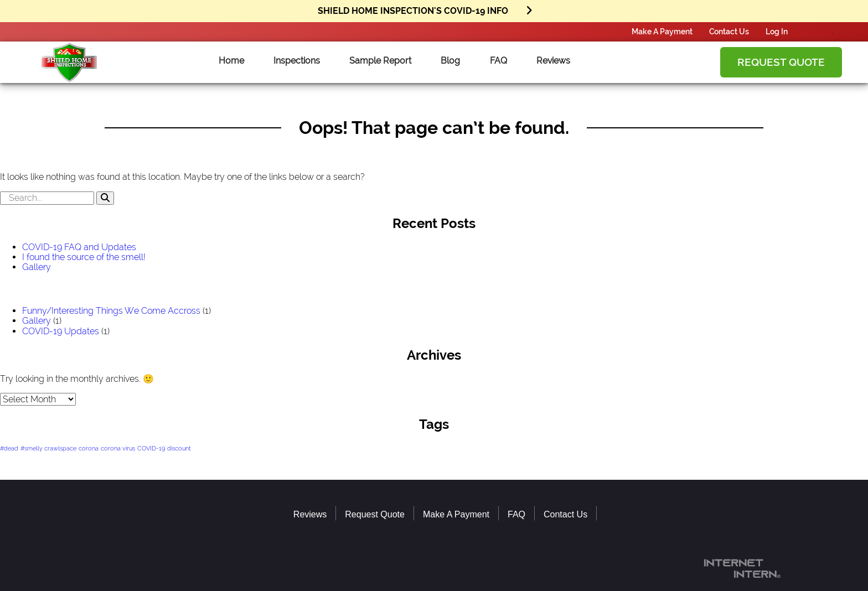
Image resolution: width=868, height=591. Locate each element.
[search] (434, 198)
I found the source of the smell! (84, 257)
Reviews (553, 61)
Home (231, 61)
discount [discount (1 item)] (179, 448)
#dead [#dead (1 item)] (9, 448)
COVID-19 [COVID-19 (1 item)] (151, 448)
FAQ (498, 61)
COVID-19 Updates (61, 331)
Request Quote (781, 62)
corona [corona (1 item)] (89, 448)
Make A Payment (662, 31)
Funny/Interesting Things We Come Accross (111, 311)
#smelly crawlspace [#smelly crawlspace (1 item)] (48, 448)
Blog (450, 61)
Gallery (37, 267)
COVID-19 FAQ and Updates (79, 247)
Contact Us (729, 31)
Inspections (297, 61)
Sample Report (380, 61)
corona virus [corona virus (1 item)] (118, 448)
